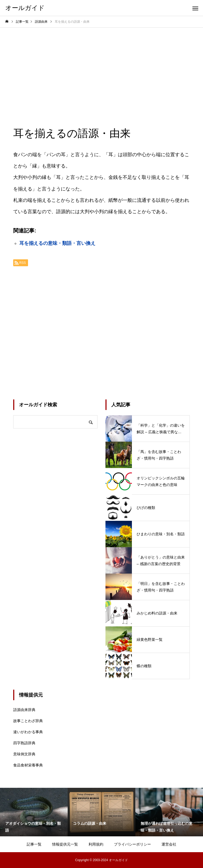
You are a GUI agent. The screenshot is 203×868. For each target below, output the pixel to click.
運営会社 (169, 844)
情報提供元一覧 (65, 844)
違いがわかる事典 (28, 732)
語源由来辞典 (24, 710)
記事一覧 (34, 844)
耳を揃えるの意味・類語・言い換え (57, 243)
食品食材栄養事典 (28, 765)
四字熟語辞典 (24, 743)
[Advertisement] (101, 67)
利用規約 (96, 844)
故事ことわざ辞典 (28, 721)
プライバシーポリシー (132, 844)
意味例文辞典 (24, 754)
